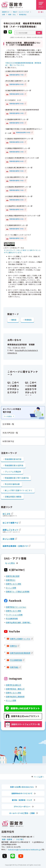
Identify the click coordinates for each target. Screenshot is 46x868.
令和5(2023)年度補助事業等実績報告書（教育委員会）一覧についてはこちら (23, 64)
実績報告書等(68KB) (17, 142)
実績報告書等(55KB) (17, 190)
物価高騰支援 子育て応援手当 (17, 478)
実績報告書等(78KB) (17, 229)
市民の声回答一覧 (10, 433)
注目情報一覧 (8, 424)
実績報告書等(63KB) (17, 113)
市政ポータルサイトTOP (21, 12)
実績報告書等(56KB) (17, 94)
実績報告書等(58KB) (17, 123)
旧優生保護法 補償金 (13, 497)
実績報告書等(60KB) (17, 84)
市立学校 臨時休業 (12, 484)
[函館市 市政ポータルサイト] (12, 5)
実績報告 (28, 320)
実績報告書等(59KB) (17, 171)
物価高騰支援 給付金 (13, 459)
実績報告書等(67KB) (17, 75)
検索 (39, 33)
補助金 (14, 320)
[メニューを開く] (41, 5)
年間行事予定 (8, 441)
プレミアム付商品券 (13, 472)
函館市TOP (6, 12)
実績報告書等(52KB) (17, 238)
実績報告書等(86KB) (17, 161)
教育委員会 (23, 14)
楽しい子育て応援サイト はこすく (19, 490)
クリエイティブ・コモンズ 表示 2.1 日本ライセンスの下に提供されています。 (22, 251)
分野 (3, 14)
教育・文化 (12, 14)
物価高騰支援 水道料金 (14, 465)
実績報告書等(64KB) (23, 132)
